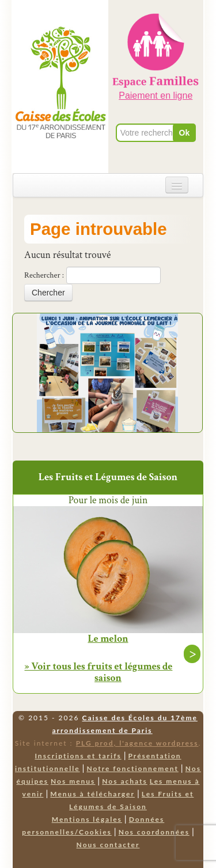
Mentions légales (87, 819)
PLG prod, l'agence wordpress (137, 743)
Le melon (108, 639)
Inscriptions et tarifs (78, 756)
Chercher (48, 293)
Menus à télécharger (92, 794)
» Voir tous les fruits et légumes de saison (99, 672)
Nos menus (73, 781)
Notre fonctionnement (132, 768)
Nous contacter (108, 845)
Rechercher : (44, 275)
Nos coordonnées (154, 832)
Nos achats (125, 781)
